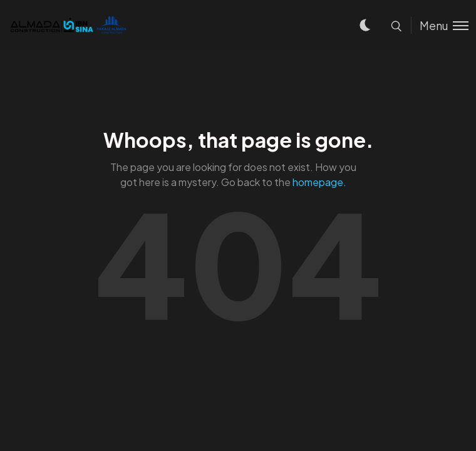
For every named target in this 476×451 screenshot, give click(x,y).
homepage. (319, 182)
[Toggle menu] (440, 25)
